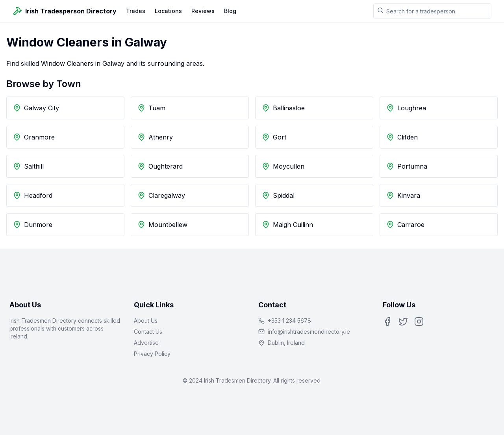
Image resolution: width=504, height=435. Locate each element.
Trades (136, 11)
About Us (146, 321)
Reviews (203, 11)
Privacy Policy (152, 354)
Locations (168, 11)
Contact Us (148, 332)
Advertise (146, 343)
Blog (230, 11)
